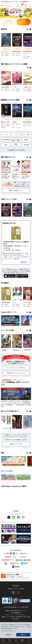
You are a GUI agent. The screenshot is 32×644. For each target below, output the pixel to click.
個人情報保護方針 (16, 613)
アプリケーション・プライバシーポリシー (16, 615)
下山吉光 (29, 126)
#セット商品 (26, 135)
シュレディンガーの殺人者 (9, 51)
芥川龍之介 (7, 124)
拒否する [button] (9, 635)
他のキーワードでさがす (16, 150)
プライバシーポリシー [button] (8, 631)
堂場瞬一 (18, 305)
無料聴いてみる (24, 22)
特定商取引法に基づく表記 (23, 617)
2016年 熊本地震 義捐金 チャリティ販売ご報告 (16, 607)
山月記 (14, 122)
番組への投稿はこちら (16, 190)
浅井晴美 (7, 55)
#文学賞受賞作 (6, 140)
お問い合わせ (16, 619)
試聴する (6, 48)
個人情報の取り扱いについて (18, 611)
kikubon (8, 22)
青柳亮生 (7, 89)
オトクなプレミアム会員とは (16, 368)
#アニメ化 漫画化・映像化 (16, 140)
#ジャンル (6, 135)
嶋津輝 (6, 304)
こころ (14, 87)
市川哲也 (7, 53)
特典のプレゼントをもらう (16, 373)
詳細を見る (25, 262)
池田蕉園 (29, 89)
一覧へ (28, 29)
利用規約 (8, 611)
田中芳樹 (18, 53)
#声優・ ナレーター (16, 145)
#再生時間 (26, 145)
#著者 (6, 145)
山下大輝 (18, 127)
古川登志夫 (7, 126)
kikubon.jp (16, 486)
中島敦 (17, 124)
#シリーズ (16, 135)
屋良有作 (18, 55)
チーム (14, 303)
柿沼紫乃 (3, 127)
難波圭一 (29, 57)
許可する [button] (23, 635)
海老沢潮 (18, 91)
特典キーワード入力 (16, 444)
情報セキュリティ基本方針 (8, 617)
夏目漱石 (18, 89)
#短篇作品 (26, 140)
